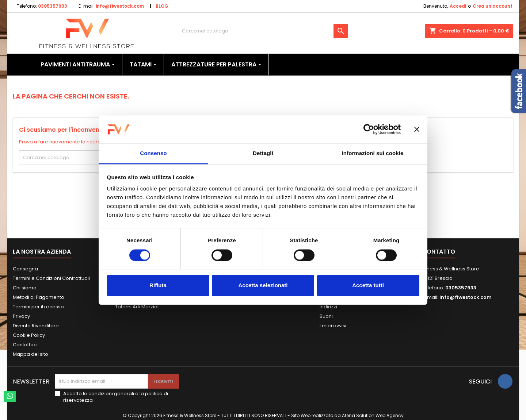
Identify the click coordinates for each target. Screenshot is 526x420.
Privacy (21, 316)
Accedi (458, 6)
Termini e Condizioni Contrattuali (51, 278)
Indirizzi (328, 307)
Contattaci (25, 345)
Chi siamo (25, 288)
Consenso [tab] (153, 153)
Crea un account (493, 6)
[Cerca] (263, 31)
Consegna (25, 269)
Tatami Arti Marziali (137, 307)
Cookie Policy (29, 335)
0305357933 (53, 6)
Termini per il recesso (38, 307)
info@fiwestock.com (120, 6)
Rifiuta (158, 286)
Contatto (439, 252)
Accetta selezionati (263, 286)
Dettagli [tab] (263, 153)
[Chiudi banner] (417, 129)
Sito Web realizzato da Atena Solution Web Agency (347, 415)
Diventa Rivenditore (36, 326)
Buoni (326, 316)
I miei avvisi (333, 326)
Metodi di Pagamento (39, 297)
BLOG (162, 6)
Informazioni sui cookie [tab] (373, 153)
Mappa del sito (31, 354)
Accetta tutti (368, 286)
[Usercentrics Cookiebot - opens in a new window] (369, 129)
